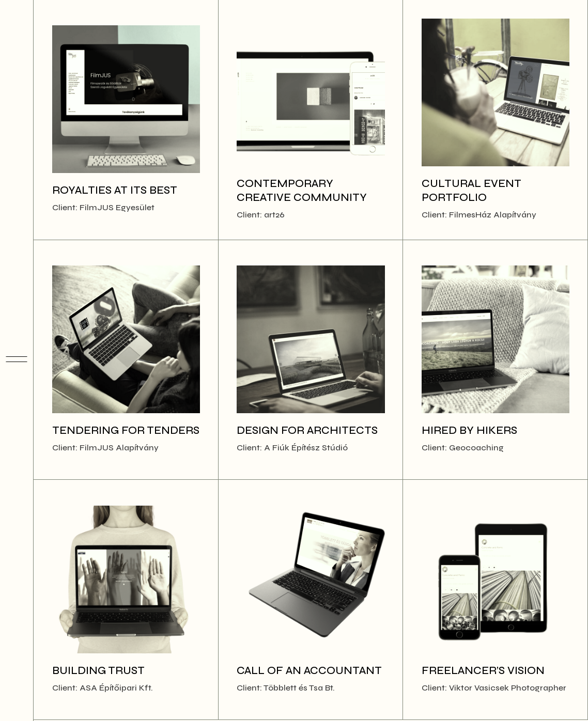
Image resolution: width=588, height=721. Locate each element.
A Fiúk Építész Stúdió (306, 448)
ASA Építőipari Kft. (116, 688)
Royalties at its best (115, 190)
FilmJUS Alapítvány (119, 448)
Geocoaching (476, 448)
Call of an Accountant (309, 671)
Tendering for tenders (126, 430)
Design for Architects (307, 430)
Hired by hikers (469, 430)
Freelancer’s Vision (483, 671)
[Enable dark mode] (17, 699)
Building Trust (98, 671)
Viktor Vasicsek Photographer (508, 688)
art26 (274, 215)
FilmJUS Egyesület (117, 207)
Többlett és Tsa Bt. (299, 688)
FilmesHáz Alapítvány (493, 215)
